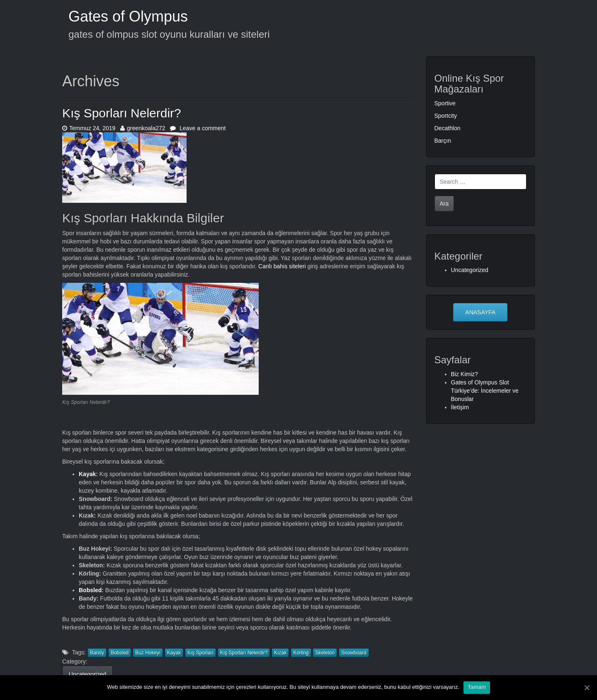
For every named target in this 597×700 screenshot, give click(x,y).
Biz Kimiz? (465, 374)
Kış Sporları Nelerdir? (122, 113)
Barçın (443, 141)
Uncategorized (87, 674)
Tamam (477, 687)
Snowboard (354, 653)
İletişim (460, 407)
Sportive (445, 103)
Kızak (280, 653)
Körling (301, 653)
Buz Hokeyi (148, 653)
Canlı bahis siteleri (282, 266)
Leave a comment (198, 128)
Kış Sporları (200, 653)
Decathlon (448, 128)
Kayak (87, 474)
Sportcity (446, 116)
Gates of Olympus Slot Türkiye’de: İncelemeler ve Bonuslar (485, 391)
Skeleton (325, 653)
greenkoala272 (143, 128)
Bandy (97, 653)
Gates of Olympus (128, 16)
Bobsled (90, 590)
